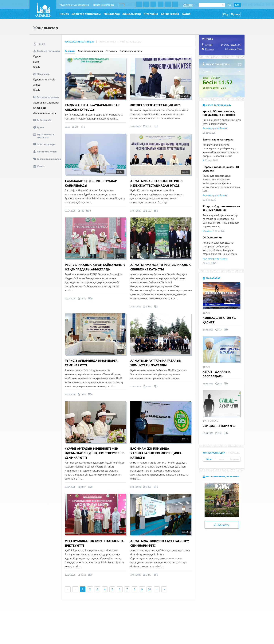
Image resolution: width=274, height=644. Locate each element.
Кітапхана (151, 14)
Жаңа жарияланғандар (80, 42)
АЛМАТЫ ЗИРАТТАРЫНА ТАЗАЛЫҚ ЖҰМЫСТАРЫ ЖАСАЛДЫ (156, 363)
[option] (222, 500)
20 (185, 172)
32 (185, 351)
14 (185, 532)
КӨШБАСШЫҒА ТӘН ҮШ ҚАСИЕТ (220, 320)
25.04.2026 (136, 307)
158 (184, 96)
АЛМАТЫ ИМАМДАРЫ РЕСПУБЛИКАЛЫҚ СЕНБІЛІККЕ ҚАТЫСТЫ (160, 267)
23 (120, 256)
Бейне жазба (170, 14)
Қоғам (206, 313)
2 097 (82, 487)
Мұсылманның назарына (74, 5)
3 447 (147, 575)
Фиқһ (37, 67)
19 (185, 256)
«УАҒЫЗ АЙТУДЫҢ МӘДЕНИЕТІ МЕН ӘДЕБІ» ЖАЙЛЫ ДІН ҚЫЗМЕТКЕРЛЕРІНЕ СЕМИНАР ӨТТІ (95, 453)
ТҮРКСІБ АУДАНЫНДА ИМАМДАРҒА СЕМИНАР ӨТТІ (91, 363)
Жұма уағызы (210, 421)
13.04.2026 (70, 575)
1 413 (147, 307)
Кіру (226, 14)
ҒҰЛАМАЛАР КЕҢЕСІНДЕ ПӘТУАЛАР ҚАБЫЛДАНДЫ (91, 183)
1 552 (147, 211)
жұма (36, 62)
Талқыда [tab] (234, 453)
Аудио (186, 14)
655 (219, 384)
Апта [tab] (222, 459)
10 (149, 589)
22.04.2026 (70, 395)
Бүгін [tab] (209, 459)
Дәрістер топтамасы (86, 14)
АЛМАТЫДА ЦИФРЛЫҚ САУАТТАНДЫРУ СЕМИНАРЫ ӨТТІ (160, 543)
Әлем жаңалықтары (45, 113)
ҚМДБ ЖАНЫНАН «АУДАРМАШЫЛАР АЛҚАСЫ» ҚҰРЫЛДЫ (92, 107)
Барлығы (70, 51)
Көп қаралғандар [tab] (214, 453)
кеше (67, 127)
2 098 (147, 487)
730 (81, 211)
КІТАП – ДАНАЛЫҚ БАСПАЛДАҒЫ (217, 374)
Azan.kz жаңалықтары (46, 103)
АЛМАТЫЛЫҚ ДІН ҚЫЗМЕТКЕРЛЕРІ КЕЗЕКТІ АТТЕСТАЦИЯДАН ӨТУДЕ (157, 183)
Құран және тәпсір (44, 80)
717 (219, 330)
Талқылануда (107, 42)
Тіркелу (235, 14)
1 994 (147, 387)
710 (75, 127)
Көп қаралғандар (131, 42)
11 (185, 439)
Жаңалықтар (132, 14)
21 (120, 96)
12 (120, 172)
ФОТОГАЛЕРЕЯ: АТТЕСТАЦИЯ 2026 (155, 105)
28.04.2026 (136, 126)
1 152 (147, 126)
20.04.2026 (70, 487)
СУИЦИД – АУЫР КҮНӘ (219, 426)
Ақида (37, 85)
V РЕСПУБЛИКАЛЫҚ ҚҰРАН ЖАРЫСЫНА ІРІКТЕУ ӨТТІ (94, 543)
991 (219, 433)
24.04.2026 (208, 330)
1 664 (82, 395)
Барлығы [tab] (235, 459)
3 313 (82, 575)
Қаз (237, 5)
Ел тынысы (40, 108)
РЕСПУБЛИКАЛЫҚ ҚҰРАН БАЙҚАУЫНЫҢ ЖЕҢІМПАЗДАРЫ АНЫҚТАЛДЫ (95, 267)
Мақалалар (112, 14)
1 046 (82, 299)
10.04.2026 (136, 575)
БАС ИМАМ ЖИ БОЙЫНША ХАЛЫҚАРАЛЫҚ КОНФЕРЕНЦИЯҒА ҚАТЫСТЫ (156, 453)
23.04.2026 (208, 384)
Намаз (64, 14)
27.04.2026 (70, 211)
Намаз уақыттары (103, 5)
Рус (229, 5)
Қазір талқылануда (217, 105)
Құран (37, 57)
